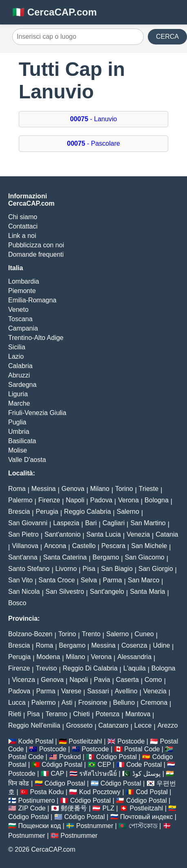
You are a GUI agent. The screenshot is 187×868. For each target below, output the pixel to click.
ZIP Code (32, 808)
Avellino (126, 691)
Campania (23, 328)
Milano (100, 489)
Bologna (157, 500)
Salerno (128, 512)
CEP (104, 765)
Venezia (138, 534)
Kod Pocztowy (100, 792)
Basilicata (22, 441)
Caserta (127, 680)
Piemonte (22, 291)
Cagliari (114, 523)
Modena (48, 657)
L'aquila (135, 668)
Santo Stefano (29, 569)
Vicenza (23, 680)
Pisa (89, 569)
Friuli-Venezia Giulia (37, 413)
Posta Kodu (47, 792)
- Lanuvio (94, 119)
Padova (101, 500)
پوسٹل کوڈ (146, 774)
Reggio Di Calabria (90, 668)
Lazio (16, 356)
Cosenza (134, 645)
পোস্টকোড (143, 826)
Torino (124, 489)
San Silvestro (65, 592)
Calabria (20, 366)
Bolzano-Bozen (30, 634)
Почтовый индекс (146, 817)
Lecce (143, 725)
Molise (18, 450)
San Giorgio (156, 569)
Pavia (102, 680)
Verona (128, 500)
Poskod (70, 757)
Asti (67, 703)
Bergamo (106, 557)
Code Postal (144, 765)
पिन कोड (19, 783)
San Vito (20, 580)
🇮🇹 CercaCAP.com (55, 12)
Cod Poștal (152, 792)
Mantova (138, 714)
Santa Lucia (104, 534)
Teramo (56, 714)
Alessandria (134, 657)
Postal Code (142, 749)
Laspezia (66, 523)
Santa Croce (57, 580)
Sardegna (22, 385)
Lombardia (24, 281)
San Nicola (24, 592)
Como (153, 680)
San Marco (144, 580)
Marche (19, 403)
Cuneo (144, 634)
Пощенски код (39, 826)
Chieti (81, 714)
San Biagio (117, 569)
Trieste (149, 489)
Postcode (131, 741)
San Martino (148, 523)
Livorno (66, 569)
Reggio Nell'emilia (34, 725)
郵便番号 (74, 808)
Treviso (47, 668)
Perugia (47, 512)
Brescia (19, 512)
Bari (91, 523)
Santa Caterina (65, 557)
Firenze (49, 500)
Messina (44, 489)
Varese (71, 691)
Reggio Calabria (88, 512)
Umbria (19, 432)
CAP (57, 774)
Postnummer (95, 826)
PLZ (108, 808)
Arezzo (168, 725)
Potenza (108, 714)
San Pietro (23, 534)
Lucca (17, 703)
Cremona (154, 703)
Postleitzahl (85, 741)
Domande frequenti (36, 254)
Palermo (20, 500)
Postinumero (36, 800)
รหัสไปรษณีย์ (98, 774)
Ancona (55, 546)
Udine (161, 645)
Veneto (18, 310)
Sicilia (17, 347)
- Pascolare (93, 143)
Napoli (75, 500)
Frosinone (92, 703)
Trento (91, 634)
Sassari (98, 691)
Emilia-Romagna (32, 300)
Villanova (25, 546)
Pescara (113, 546)
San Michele (149, 546)
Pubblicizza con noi (36, 245)
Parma (112, 580)
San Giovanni (28, 523)
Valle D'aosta (27, 460)
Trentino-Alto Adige (36, 338)
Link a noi (22, 236)
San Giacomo (145, 557)
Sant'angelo (107, 592)
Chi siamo (23, 217)
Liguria (18, 394)
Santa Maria (147, 592)
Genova (73, 489)
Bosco (17, 603)
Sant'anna (23, 557)
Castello (84, 546)
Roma (17, 489)
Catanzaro (114, 725)
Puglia (17, 422)
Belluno (124, 703)
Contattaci (23, 226)
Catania (167, 534)
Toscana (20, 319)
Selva (89, 580)
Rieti (15, 714)
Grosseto (79, 725)
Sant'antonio (62, 534)
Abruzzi (19, 375)
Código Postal (117, 757)
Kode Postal (36, 741)
